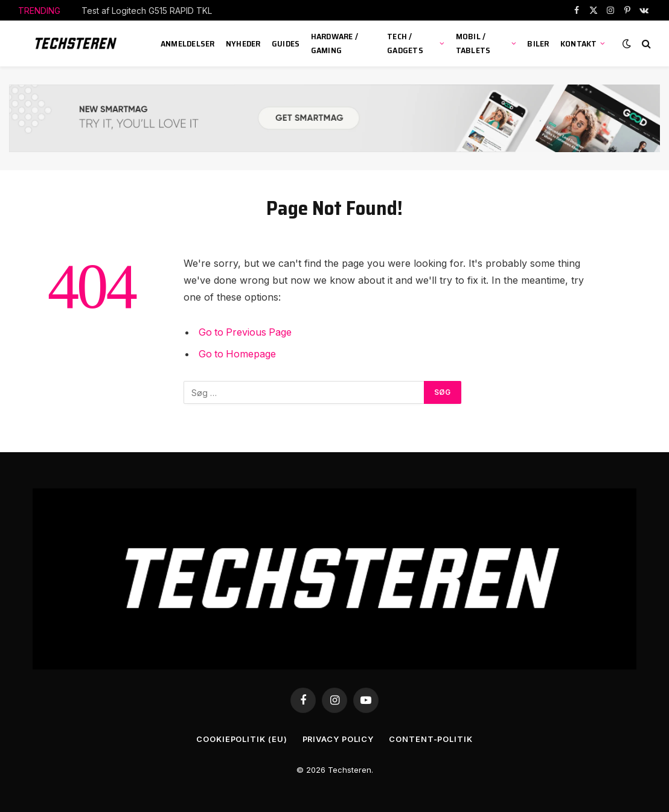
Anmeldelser (188, 43)
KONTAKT (579, 43)
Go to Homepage (238, 353)
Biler (538, 43)
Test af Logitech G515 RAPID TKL (147, 11)
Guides (286, 43)
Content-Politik (432, 739)
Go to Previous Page (246, 332)
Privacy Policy (338, 739)
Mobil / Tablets (473, 43)
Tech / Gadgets (405, 43)
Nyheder (243, 43)
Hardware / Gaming (335, 43)
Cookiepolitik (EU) (241, 739)
